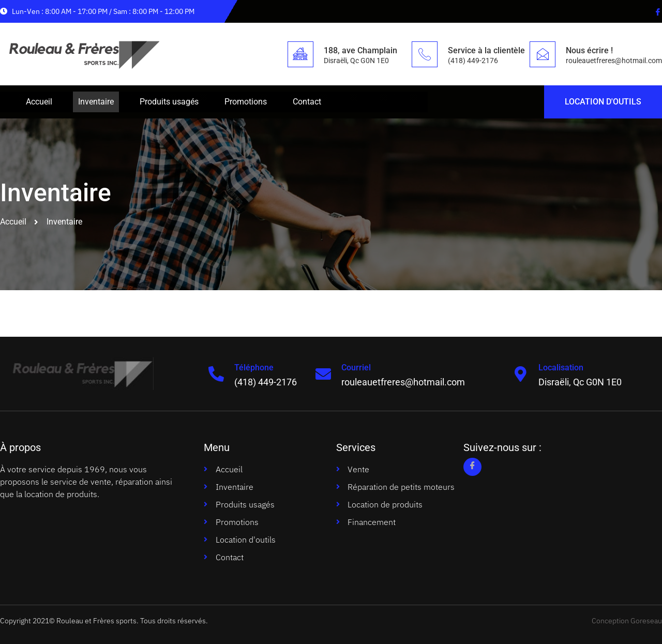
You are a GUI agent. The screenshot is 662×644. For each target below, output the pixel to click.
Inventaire (96, 102)
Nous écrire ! (589, 50)
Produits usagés (169, 102)
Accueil (39, 102)
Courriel (356, 368)
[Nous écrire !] (543, 54)
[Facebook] (657, 11)
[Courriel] (323, 374)
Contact (307, 102)
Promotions (246, 102)
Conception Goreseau (627, 621)
